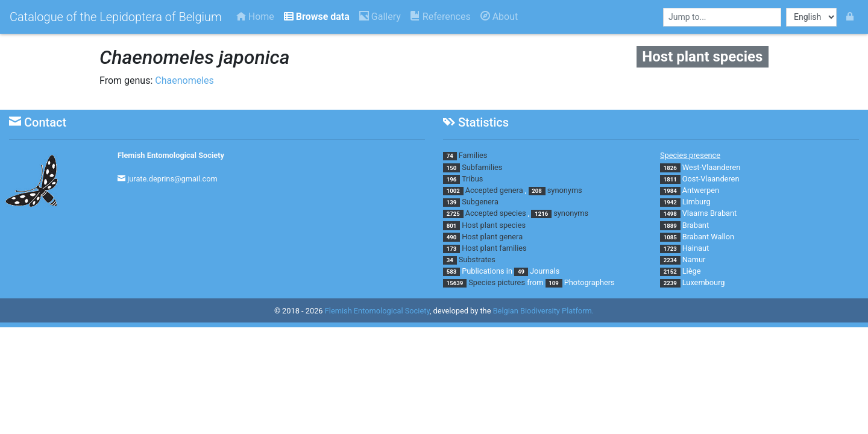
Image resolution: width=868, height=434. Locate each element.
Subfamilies (482, 167)
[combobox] (722, 17)
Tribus (472, 179)
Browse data (317, 17)
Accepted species (496, 213)
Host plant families (494, 248)
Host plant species (494, 225)
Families (473, 155)
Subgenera (480, 202)
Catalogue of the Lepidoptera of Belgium (116, 17)
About (499, 17)
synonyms (565, 190)
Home (255, 17)
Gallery (380, 17)
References (441, 17)
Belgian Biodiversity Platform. (543, 311)
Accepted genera (494, 190)
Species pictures (497, 282)
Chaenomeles (184, 80)
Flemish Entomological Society (171, 155)
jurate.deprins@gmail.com (172, 179)
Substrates (477, 259)
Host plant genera (492, 237)
